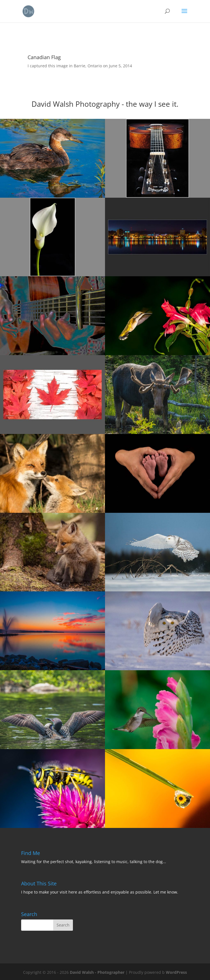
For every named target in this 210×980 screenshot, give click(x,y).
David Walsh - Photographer (97, 972)
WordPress (176, 972)
